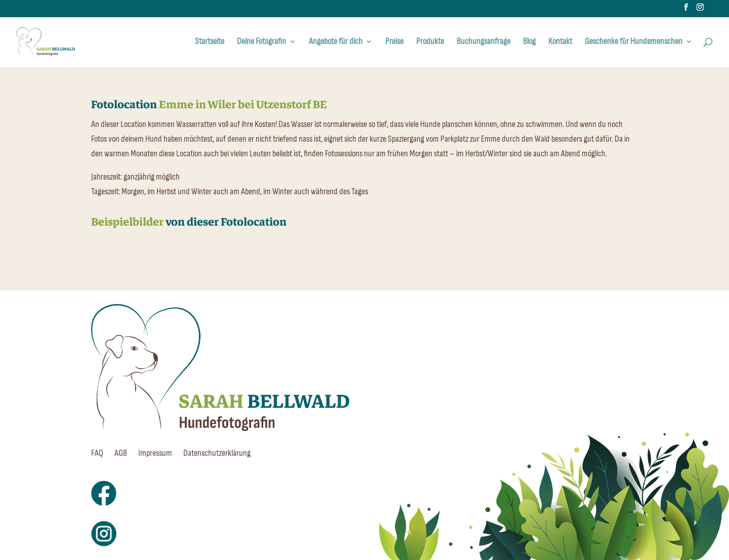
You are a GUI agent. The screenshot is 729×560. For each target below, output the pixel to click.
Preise (394, 42)
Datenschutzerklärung (217, 454)
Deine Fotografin (261, 42)
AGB (121, 454)
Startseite (210, 42)
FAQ (97, 454)
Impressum (155, 454)
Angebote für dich (336, 42)
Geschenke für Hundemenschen (634, 42)
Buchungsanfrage (483, 42)
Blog (529, 42)
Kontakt (560, 42)
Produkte (430, 42)
